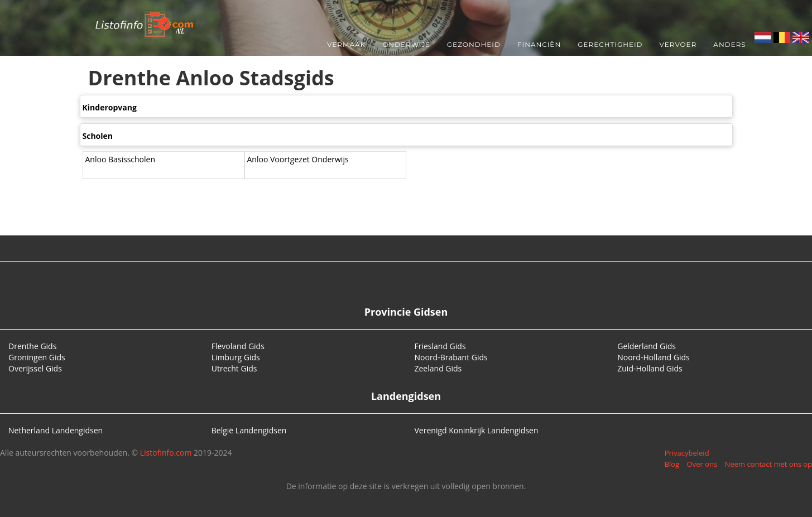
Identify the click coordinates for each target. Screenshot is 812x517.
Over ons (702, 464)
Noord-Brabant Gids (451, 357)
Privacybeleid (687, 453)
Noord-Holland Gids (654, 357)
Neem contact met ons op (768, 464)
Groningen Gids (37, 357)
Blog (672, 464)
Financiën (539, 44)
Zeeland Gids (438, 368)
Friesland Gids (440, 346)
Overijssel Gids (35, 368)
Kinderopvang (110, 107)
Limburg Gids (236, 357)
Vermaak (346, 44)
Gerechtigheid (610, 44)
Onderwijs (406, 44)
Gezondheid (474, 44)
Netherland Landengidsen (56, 430)
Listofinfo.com (166, 453)
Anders (729, 44)
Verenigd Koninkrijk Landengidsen (477, 430)
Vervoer (678, 44)
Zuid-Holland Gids (650, 368)
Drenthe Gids (32, 346)
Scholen (98, 136)
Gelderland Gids (647, 346)
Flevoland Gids (238, 346)
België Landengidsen (249, 430)
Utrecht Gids (234, 368)
